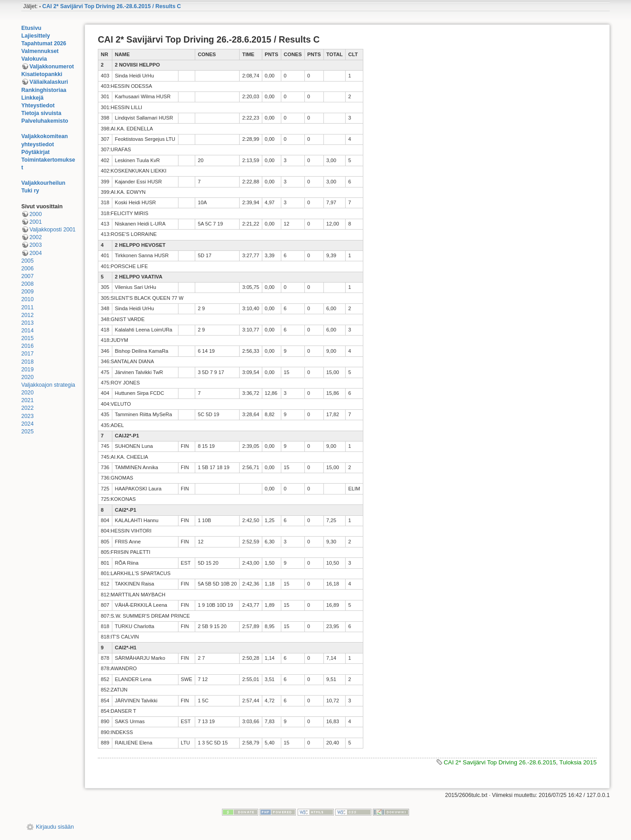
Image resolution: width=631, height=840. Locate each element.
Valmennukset (40, 51)
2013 (27, 323)
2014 (27, 331)
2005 (27, 261)
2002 (36, 237)
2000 (36, 214)
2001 (36, 222)
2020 (27, 377)
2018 (27, 362)
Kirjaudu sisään (55, 827)
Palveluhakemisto (45, 121)
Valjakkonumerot (52, 67)
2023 (27, 416)
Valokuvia (34, 59)
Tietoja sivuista (41, 113)
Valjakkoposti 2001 (53, 230)
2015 (27, 338)
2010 (27, 299)
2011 (27, 307)
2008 (27, 284)
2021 (27, 400)
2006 (27, 269)
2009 (27, 292)
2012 (27, 315)
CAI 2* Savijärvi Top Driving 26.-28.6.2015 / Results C (111, 6)
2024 (27, 424)
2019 (27, 370)
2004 (36, 253)
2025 (27, 432)
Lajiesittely (36, 36)
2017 (27, 354)
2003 (36, 245)
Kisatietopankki (42, 74)
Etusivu (31, 28)
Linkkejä (32, 98)
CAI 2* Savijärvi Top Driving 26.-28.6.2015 (500, 762)
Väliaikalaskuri (49, 82)
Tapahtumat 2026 (44, 43)
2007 (27, 276)
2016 (27, 346)
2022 (27, 408)
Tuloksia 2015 (578, 762)
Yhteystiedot (38, 106)
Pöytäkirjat (36, 152)
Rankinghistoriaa (44, 90)
